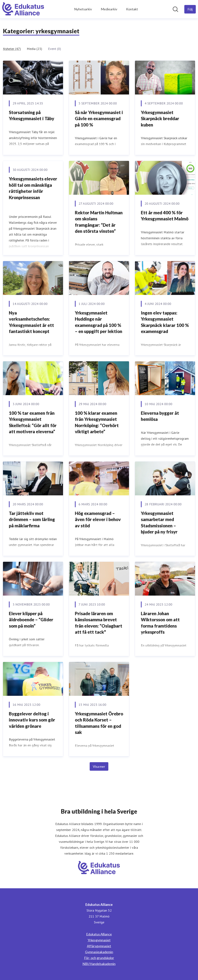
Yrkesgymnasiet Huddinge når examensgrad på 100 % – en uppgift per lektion (99, 322)
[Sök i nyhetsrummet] (175, 9)
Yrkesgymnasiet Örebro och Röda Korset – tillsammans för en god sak (99, 723)
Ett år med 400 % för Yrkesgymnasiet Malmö (165, 216)
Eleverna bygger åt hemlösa (160, 416)
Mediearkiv (109, 9)
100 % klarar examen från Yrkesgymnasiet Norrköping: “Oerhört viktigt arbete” (97, 422)
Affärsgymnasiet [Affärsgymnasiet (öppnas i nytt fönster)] (99, 946)
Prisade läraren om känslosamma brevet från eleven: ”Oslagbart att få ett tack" (99, 623)
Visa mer (99, 766)
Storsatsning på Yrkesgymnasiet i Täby (32, 115)
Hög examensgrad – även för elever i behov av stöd (98, 519)
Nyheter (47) (12, 49)
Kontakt (132, 9)
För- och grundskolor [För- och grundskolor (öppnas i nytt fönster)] (99, 958)
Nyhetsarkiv (83, 9)
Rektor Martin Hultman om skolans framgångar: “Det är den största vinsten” (99, 222)
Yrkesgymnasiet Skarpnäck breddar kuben (160, 119)
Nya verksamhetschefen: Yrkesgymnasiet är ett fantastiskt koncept (31, 322)
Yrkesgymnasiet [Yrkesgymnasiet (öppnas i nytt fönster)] (99, 940)
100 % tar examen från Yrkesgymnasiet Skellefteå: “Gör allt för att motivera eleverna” (33, 422)
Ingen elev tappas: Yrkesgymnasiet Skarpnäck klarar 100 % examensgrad (165, 322)
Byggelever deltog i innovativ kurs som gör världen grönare (32, 720)
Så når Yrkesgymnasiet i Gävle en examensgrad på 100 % (99, 119)
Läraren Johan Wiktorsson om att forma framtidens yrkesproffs (160, 623)
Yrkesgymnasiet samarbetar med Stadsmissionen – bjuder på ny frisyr (159, 523)
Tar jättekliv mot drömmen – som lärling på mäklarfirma (32, 519)
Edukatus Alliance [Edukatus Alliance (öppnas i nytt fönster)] (99, 934)
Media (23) (34, 49)
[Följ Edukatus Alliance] (190, 9)
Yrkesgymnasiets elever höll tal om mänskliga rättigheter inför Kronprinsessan (33, 188)
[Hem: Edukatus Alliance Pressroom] (23, 9)
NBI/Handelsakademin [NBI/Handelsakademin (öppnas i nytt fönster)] (99, 964)
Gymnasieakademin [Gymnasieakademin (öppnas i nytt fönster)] (99, 952)
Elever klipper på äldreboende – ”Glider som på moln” (31, 620)
